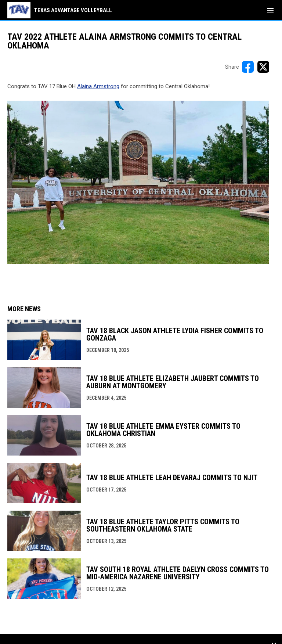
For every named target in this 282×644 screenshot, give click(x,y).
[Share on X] (263, 67)
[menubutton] (270, 10)
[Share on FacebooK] (248, 67)
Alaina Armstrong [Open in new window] (98, 86)
